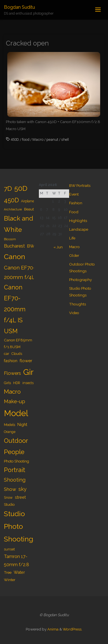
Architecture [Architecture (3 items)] (13, 209)
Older (74, 255)
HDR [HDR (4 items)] (17, 383)
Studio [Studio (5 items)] (9, 504)
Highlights (78, 221)
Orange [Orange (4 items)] (10, 432)
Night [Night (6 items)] (22, 424)
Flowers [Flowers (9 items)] (12, 373)
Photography (80, 280)
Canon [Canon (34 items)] (15, 257)
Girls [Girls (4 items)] (7, 383)
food (26, 139)
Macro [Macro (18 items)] (12, 392)
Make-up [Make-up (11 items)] (15, 401)
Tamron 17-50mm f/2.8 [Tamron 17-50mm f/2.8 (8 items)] (17, 561)
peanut (52, 139)
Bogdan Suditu (19, 7)
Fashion (76, 203)
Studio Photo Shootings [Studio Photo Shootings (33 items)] (20, 526)
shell (65, 139)
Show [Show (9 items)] (10, 489)
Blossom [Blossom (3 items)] (10, 239)
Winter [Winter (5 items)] (10, 580)
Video (74, 313)
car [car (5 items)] (7, 353)
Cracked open (27, 43)
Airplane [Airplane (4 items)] (28, 201)
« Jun (58, 247)
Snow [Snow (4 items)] (8, 498)
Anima (52, 629)
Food (74, 212)
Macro (38, 139)
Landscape (79, 229)
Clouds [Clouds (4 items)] (17, 354)
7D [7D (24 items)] (8, 188)
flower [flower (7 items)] (26, 361)
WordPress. (72, 629)
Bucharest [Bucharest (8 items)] (14, 246)
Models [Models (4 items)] (10, 425)
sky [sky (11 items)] (23, 489)
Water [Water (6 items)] (19, 572)
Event (74, 194)
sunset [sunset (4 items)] (9, 549)
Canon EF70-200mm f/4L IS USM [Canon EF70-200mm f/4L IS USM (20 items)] (15, 309)
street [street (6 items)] (20, 497)
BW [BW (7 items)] (31, 246)
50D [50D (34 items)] (21, 188)
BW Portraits (80, 185)
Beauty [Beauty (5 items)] (30, 209)
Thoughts (78, 304)
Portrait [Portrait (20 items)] (15, 470)
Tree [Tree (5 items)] (8, 572)
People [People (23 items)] (14, 452)
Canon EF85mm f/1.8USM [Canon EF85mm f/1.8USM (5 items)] (18, 343)
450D (15, 139)
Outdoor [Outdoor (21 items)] (16, 441)
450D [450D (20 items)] (11, 200)
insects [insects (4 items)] (28, 383)
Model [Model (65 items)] (16, 413)
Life (72, 238)
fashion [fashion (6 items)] (11, 361)
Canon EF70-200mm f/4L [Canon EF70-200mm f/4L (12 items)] (19, 272)
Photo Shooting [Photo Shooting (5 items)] (17, 461)
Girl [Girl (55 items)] (30, 372)
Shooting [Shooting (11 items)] (15, 480)
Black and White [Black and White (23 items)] (18, 224)
